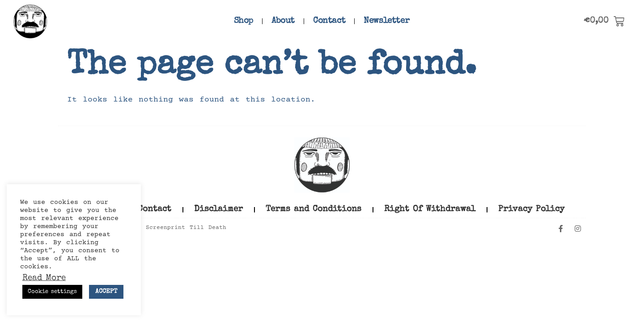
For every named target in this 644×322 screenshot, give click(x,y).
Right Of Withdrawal (430, 210)
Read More (44, 279)
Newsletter (386, 21)
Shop (244, 21)
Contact (329, 21)
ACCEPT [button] (106, 292)
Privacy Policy (531, 210)
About (283, 21)
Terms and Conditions (314, 210)
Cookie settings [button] (52, 292)
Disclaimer (218, 210)
